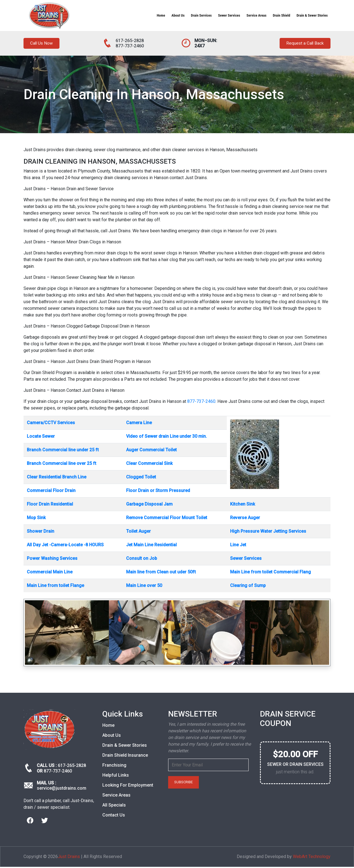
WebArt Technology (312, 858)
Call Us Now (43, 44)
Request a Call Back (302, 44)
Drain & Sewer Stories (312, 15)
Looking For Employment (128, 786)
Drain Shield (281, 15)
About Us (178, 15)
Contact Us (114, 816)
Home (161, 15)
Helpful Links (116, 776)
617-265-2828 (130, 41)
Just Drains (69, 858)
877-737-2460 (130, 46)
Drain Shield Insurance (125, 756)
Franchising (114, 766)
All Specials (114, 806)
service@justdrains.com (62, 789)
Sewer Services (229, 15)
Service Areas (256, 15)
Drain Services (201, 15)
